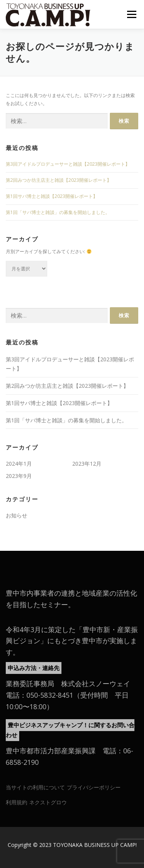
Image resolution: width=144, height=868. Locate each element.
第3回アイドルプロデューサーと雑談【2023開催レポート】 (68, 164)
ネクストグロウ (48, 802)
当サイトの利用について (35, 787)
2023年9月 (19, 476)
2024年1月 (19, 464)
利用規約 (17, 802)
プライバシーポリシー (94, 787)
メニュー (132, 14)
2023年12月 (87, 464)
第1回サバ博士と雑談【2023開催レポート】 (52, 196)
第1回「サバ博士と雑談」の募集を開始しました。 (58, 212)
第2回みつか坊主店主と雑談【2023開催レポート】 (59, 180)
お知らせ (17, 515)
